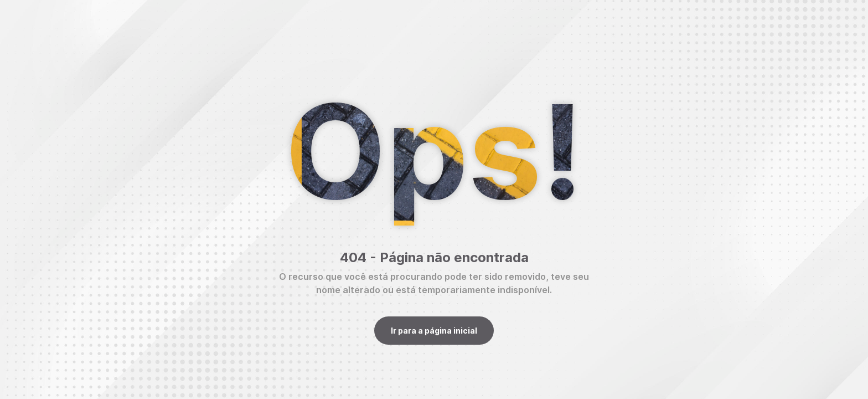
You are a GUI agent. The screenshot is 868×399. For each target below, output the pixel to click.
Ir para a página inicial (434, 331)
